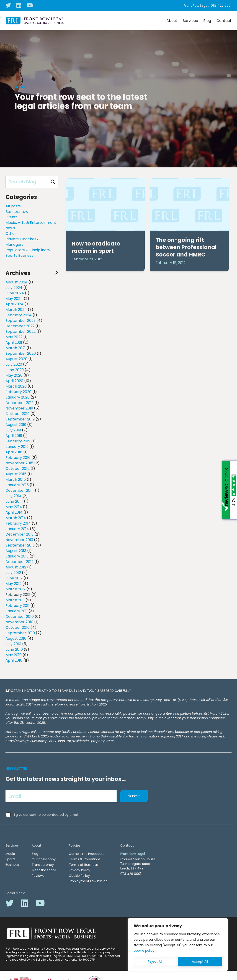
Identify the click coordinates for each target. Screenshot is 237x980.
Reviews (38, 876)
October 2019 (17, 414)
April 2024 (14, 304)
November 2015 (19, 463)
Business (12, 865)
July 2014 (13, 496)
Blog (207, 21)
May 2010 (14, 655)
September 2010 (20, 633)
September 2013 (20, 545)
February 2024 (19, 315)
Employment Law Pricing (88, 881)
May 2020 (14, 375)
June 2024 (15, 293)
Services (190, 21)
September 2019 (20, 419)
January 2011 (17, 611)
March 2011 (15, 600)
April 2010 (14, 660)
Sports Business (19, 255)
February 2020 (18, 392)
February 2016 (18, 458)
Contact (224, 21)
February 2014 (18, 523)
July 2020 (14, 364)
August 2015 (16, 474)
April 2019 (14, 436)
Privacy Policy (80, 870)
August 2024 (17, 282)
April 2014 (14, 512)
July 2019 (13, 430)
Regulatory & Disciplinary (28, 250)
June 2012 (14, 578)
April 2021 (14, 342)
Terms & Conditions (85, 859)
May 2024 (14, 299)
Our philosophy (44, 859)
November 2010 (19, 622)
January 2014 (17, 529)
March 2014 (16, 518)
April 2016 (14, 452)
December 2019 (19, 403)
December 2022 (20, 326)
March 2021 (15, 348)
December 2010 (20, 617)
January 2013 (17, 556)
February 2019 (18, 441)
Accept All (200, 962)
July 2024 (14, 288)
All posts (13, 206)
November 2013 (19, 540)
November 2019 (19, 408)
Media (10, 854)
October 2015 (18, 469)
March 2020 (16, 386)
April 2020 (14, 381)
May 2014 (14, 507)
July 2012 (13, 573)
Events (12, 217)
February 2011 (17, 606)
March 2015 (16, 479)
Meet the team (44, 870)
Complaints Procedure (87, 854)
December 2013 (19, 534)
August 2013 (16, 551)
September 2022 (21, 332)
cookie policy (144, 951)
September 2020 (21, 353)
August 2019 (16, 425)
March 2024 (16, 310)
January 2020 (18, 397)
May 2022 (14, 337)
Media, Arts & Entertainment (31, 223)
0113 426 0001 (221, 5)
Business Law (17, 212)
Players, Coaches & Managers (23, 242)
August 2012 (16, 567)
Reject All (155, 962)
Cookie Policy (79, 876)
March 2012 (15, 589)
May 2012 (13, 584)
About (172, 21)
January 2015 (17, 485)
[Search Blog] (32, 182)
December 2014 (20, 490)
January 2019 (17, 447)
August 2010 (16, 638)
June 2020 (15, 370)
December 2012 (19, 562)
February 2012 (18, 595)
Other (11, 234)
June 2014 (14, 501)
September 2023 (21, 321)
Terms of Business (83, 865)
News (10, 228)
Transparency (43, 865)
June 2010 (14, 649)
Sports (10, 859)
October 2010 (18, 627)
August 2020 (16, 359)
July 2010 (13, 644)
